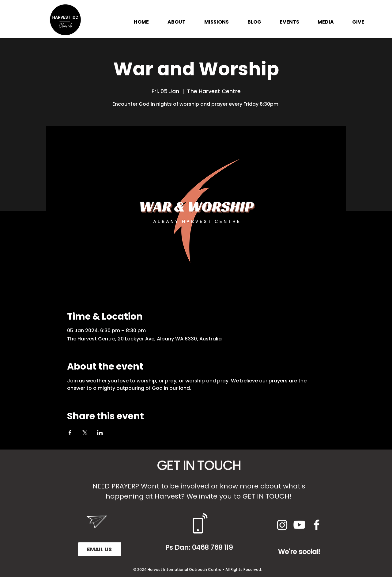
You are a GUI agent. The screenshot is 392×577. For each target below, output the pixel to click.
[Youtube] (299, 525)
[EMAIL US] (100, 549)
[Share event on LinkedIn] (100, 433)
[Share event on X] (85, 433)
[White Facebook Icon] (317, 525)
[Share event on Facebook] (70, 433)
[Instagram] (282, 525)
